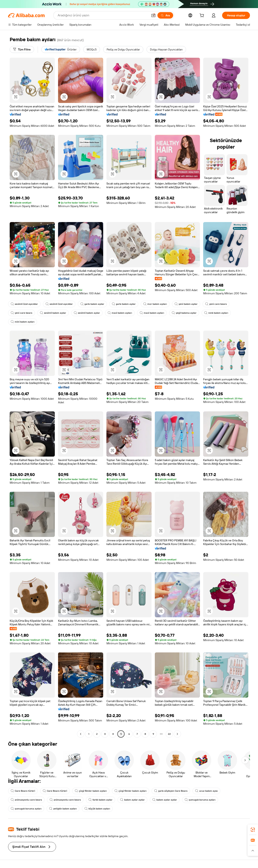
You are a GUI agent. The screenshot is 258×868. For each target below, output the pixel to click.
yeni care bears (216, 304)
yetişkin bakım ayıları (63, 809)
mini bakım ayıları (23, 322)
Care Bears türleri (23, 791)
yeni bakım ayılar (186, 304)
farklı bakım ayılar (100, 800)
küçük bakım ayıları (97, 809)
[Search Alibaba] (103, 15)
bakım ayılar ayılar (132, 800)
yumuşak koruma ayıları (200, 800)
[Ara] (165, 15)
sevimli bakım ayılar (53, 313)
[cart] (203, 16)
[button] (153, 15)
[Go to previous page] (81, 734)
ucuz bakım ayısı (206, 791)
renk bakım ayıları (216, 313)
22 (169, 734)
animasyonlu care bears (26, 800)
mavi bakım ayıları (120, 313)
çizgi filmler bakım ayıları (91, 791)
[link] (253, 830)
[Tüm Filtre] (22, 49)
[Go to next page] (177, 734)
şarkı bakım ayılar (92, 304)
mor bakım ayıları (155, 304)
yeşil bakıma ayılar (184, 313)
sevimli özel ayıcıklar (24, 304)
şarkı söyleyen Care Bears (171, 791)
